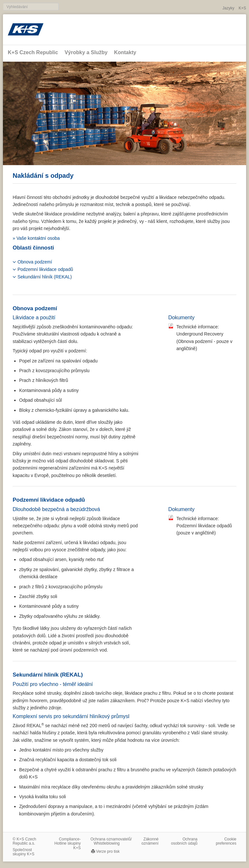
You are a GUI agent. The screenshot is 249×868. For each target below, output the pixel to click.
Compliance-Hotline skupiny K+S (68, 843)
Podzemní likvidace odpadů (45, 269)
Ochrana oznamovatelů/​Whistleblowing (111, 841)
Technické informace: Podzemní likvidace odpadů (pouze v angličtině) (204, 526)
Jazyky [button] (228, 8)
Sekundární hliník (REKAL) (45, 277)
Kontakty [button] (125, 52)
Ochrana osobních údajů (184, 841)
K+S (242, 8)
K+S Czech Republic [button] (33, 52)
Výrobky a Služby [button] (86, 52)
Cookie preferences (226, 841)
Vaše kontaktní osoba (38, 238)
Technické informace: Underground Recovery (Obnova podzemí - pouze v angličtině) (204, 338)
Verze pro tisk (108, 851)
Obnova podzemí (35, 262)
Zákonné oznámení (150, 841)
